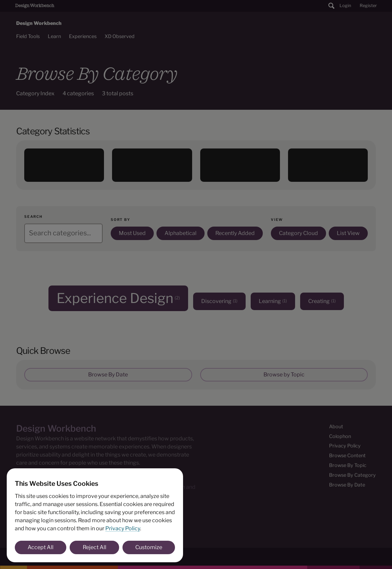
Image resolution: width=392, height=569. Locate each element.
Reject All (95, 547)
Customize (149, 547)
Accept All (41, 547)
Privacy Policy (123, 528)
